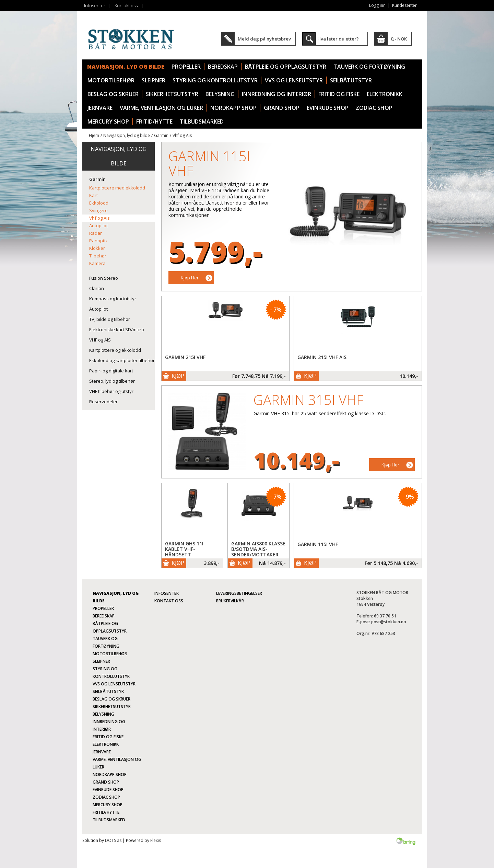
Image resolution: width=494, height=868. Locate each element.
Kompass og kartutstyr (113, 299)
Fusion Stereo (104, 278)
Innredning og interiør (277, 94)
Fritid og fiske (339, 94)
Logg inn (377, 5)
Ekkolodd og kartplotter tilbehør (122, 360)
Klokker (97, 248)
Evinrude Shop (328, 108)
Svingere (98, 210)
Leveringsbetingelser (239, 593)
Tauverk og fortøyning (369, 67)
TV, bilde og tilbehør (110, 319)
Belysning (220, 94)
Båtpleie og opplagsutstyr (286, 67)
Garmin (161, 135)
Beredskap (223, 67)
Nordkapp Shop (233, 108)
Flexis (156, 840)
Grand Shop (282, 108)
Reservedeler (103, 402)
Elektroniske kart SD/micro (117, 329)
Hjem (94, 135)
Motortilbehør (111, 80)
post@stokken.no (389, 622)
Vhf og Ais (182, 135)
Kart (93, 195)
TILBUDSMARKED (202, 121)
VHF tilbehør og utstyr (111, 391)
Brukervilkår (230, 601)
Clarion (97, 288)
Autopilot (98, 225)
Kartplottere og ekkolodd (115, 350)
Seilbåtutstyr (351, 80)
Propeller (186, 67)
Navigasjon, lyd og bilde (126, 67)
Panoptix (98, 241)
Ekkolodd (99, 203)
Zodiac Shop (374, 108)
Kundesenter (404, 5)
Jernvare (100, 108)
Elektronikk (385, 94)
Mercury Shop (108, 121)
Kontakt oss (126, 5)
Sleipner (154, 80)
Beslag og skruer (113, 94)
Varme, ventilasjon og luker (161, 108)
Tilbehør (98, 256)
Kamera (97, 263)
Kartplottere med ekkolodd (117, 188)
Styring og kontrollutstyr (215, 80)
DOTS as (113, 840)
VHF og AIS (100, 340)
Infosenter (95, 5)
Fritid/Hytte (154, 121)
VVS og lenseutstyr (294, 80)
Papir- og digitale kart (111, 371)
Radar (96, 233)
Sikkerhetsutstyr (172, 94)
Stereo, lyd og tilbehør (112, 381)
